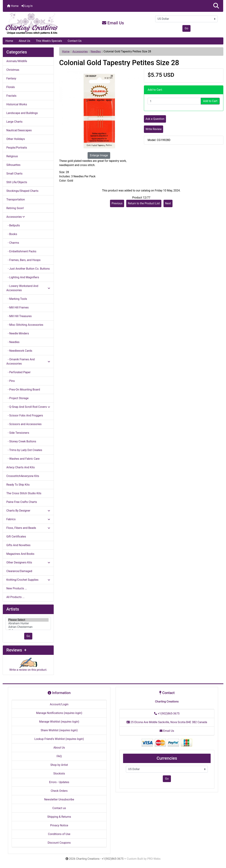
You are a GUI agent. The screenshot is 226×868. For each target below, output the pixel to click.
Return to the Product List (144, 203)
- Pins (11, 381)
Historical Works (17, 104)
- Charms (13, 243)
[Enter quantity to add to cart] (174, 101)
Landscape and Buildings (22, 113)
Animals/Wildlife (17, 61)
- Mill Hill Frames (17, 307)
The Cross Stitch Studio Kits (24, 493)
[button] (216, 6)
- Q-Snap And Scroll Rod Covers (28, 407)
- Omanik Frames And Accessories (28, 361)
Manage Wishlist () (59, 722)
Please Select (28, 620)
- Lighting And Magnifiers (23, 277)
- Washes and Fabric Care (23, 459)
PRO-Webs (154, 859)
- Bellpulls (13, 225)
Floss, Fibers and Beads (28, 528)
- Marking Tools (17, 299)
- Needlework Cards (19, 351)
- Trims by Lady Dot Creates (24, 450)
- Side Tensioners (18, 433)
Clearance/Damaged (19, 571)
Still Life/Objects (17, 182)
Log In (27, 6)
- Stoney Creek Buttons (21, 441)
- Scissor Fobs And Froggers (25, 415)
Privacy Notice (59, 825)
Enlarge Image (99, 155)
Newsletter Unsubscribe (59, 799)
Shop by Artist (59, 765)
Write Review (154, 129)
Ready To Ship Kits (18, 485)
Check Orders (59, 791)
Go (186, 28)
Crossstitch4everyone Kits (23, 476)
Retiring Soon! (15, 208)
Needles (96, 51)
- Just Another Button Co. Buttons (28, 269)
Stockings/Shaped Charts (22, 191)
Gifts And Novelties (18, 545)
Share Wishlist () (59, 730)
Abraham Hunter (28, 623)
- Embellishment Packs (21, 251)
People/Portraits (17, 148)
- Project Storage (17, 398)
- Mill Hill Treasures (19, 316)
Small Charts (14, 174)
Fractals (11, 96)
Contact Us (75, 41)
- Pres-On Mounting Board (23, 390)
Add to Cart (210, 101)
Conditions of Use (59, 834)
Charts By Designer (28, 511)
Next (168, 203)
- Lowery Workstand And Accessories (28, 288)
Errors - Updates (59, 782)
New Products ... (17, 588)
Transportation (16, 199)
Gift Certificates (16, 537)
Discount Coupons (59, 843)
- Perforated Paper (18, 372)
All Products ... (15, 597)
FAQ (59, 756)
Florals (11, 87)
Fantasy (11, 78)
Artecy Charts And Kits (21, 467)
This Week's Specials (49, 41)
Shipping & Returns (59, 817)
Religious (12, 156)
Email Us (113, 23)
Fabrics (28, 519)
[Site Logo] (40, 24)
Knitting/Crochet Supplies (28, 580)
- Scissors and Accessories (24, 424)
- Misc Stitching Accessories (25, 325)
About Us (24, 41)
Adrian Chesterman (28, 627)
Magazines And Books (20, 554)
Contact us (59, 808)
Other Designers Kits (28, 562)
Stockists (59, 774)
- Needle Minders (18, 333)
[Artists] (28, 623)
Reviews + (16, 650)
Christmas (13, 70)
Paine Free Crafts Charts (22, 502)
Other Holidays (16, 139)
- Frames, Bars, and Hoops (23, 260)
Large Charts (14, 122)
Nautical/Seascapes (19, 130)
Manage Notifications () (59, 713)
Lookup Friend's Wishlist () (59, 739)
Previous (117, 203)
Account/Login (59, 704)
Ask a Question (155, 119)
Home (13, 6)
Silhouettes (13, 165)
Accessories (80, 51)
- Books (12, 234)
